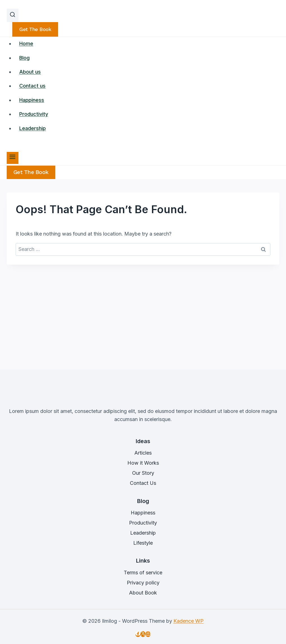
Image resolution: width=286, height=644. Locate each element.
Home (26, 44)
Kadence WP (189, 621)
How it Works (143, 463)
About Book (143, 593)
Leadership (33, 128)
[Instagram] (148, 634)
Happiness (32, 100)
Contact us (32, 86)
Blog (24, 58)
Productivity (34, 114)
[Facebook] (138, 634)
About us (30, 72)
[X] (143, 634)
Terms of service (143, 573)
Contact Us (143, 483)
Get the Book (31, 172)
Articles (143, 453)
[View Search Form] (13, 15)
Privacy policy (143, 583)
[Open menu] (13, 158)
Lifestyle (143, 543)
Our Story (143, 473)
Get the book (35, 29)
